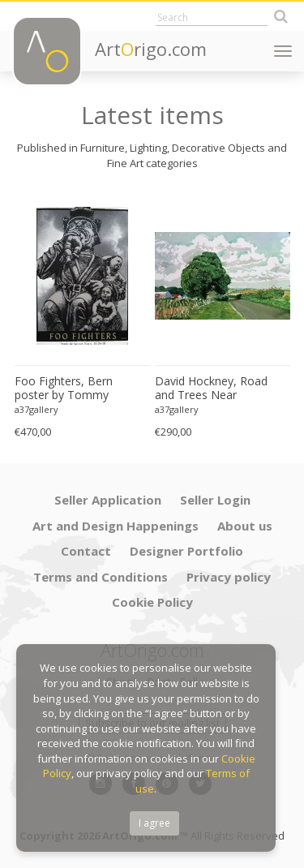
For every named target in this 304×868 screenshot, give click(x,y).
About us (245, 526)
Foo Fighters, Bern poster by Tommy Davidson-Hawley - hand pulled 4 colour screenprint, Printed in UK (81, 389)
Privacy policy (229, 577)
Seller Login (215, 500)
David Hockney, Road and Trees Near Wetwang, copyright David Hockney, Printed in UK (222, 389)
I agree (154, 823)
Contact (86, 551)
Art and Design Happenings (116, 526)
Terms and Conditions (101, 577)
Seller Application (108, 500)
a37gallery (36, 409)
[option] (82, 317)
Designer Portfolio (186, 551)
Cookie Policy (152, 602)
